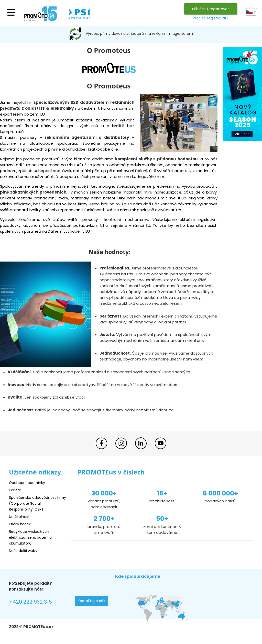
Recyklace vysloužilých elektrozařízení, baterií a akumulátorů (32, 537)
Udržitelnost (20, 517)
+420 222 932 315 (32, 602)
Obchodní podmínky (28, 483)
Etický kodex (20, 524)
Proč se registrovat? (210, 18)
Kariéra (16, 490)
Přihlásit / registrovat (210, 9)
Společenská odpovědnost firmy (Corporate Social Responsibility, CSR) (35, 503)
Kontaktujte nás (92, 602)
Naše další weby (24, 551)
